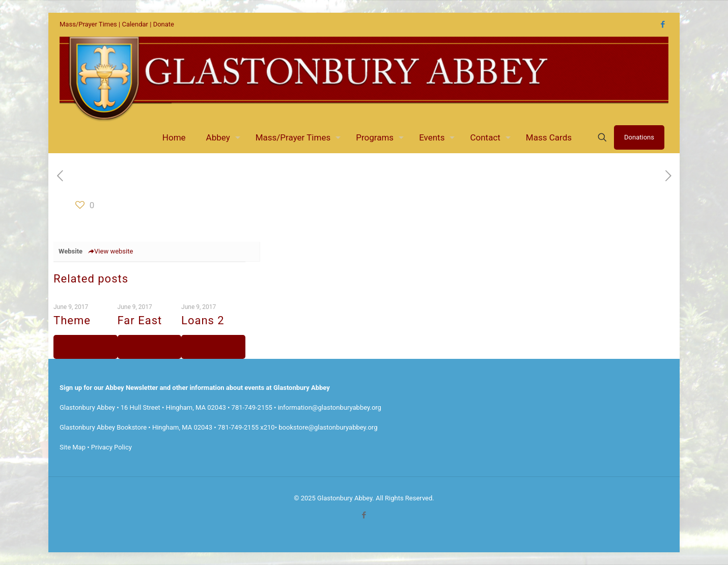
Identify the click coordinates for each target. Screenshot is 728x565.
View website (110, 251)
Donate (164, 24)
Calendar (135, 24)
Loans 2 (203, 320)
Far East (140, 320)
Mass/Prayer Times (88, 24)
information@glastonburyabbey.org (330, 407)
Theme (72, 320)
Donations (639, 137)
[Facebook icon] (663, 24)
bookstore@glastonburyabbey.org (328, 427)
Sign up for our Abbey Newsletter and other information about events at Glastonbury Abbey (195, 388)
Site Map (73, 447)
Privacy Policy (111, 447)
